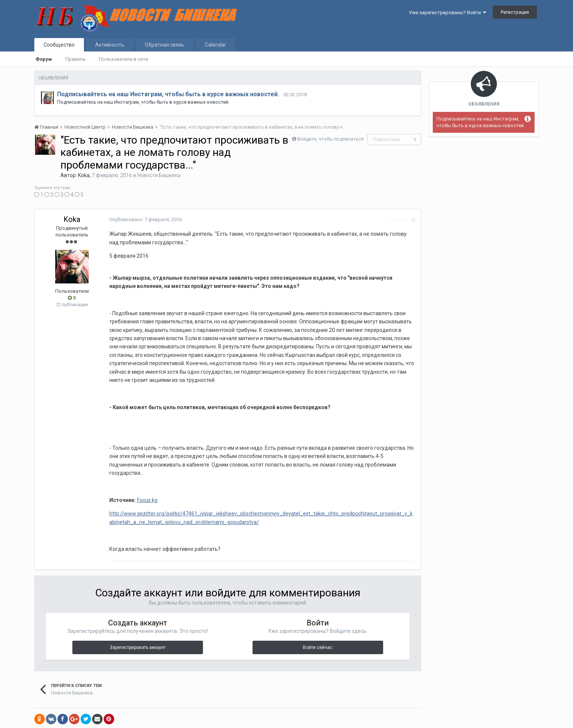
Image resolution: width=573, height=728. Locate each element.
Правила (75, 59)
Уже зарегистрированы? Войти (447, 12)
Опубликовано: (145, 219)
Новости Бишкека (159, 175)
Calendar (215, 45)
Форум (44, 59)
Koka (84, 175)
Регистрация (515, 12)
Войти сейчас (318, 647)
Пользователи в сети (123, 59)
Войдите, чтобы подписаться (331, 139)
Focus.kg (147, 500)
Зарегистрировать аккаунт (138, 647)
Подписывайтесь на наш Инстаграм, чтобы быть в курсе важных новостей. (168, 94)
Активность (110, 45)
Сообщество (59, 45)
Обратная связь (165, 45)
